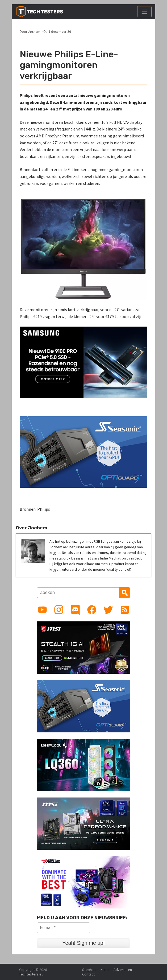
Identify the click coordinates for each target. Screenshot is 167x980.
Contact (88, 974)
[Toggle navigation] (144, 12)
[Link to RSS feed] (125, 610)
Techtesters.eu (31, 974)
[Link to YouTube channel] (42, 610)
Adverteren (123, 970)
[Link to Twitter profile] (108, 610)
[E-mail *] (64, 928)
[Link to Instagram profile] (59, 610)
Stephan (89, 970)
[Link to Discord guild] (75, 610)
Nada (105, 970)
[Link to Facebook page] (92, 610)
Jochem (34, 31)
